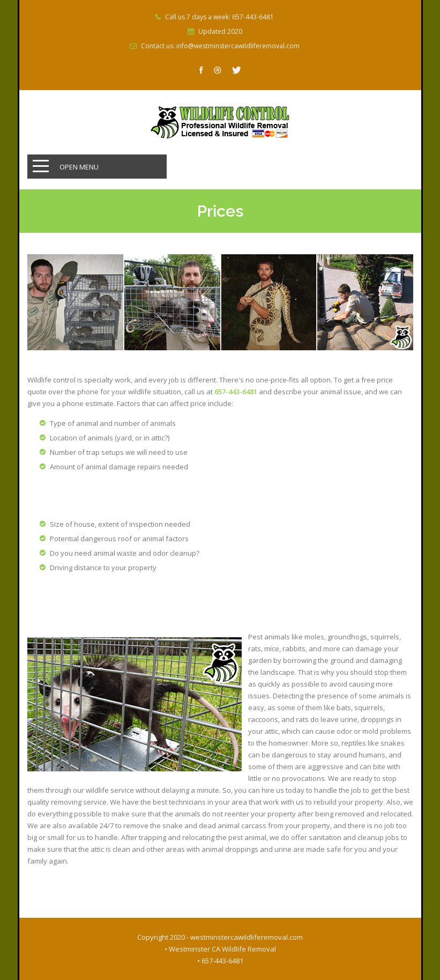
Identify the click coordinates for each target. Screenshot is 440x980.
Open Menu (79, 167)
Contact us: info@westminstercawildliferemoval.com (220, 46)
